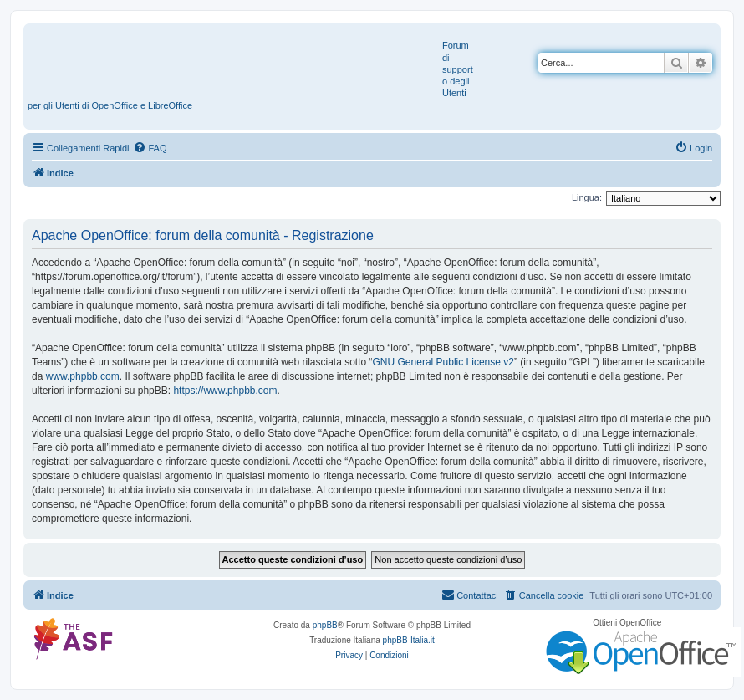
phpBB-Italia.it (409, 640)
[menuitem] (150, 148)
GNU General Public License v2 (443, 362)
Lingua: (587, 197)
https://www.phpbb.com (225, 391)
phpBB (325, 625)
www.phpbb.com (83, 376)
